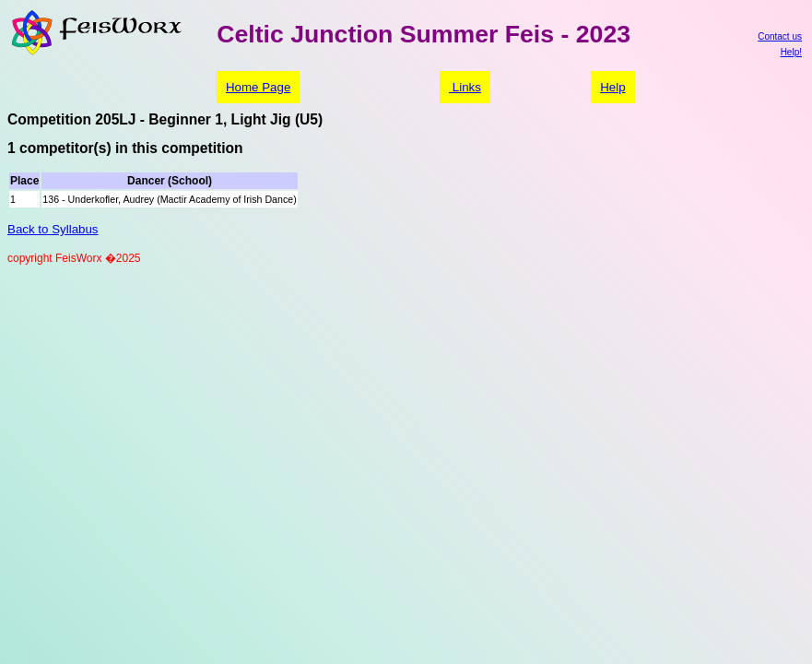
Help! (791, 52)
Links (465, 87)
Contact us (780, 36)
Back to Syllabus (53, 229)
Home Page (258, 87)
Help (612, 87)
